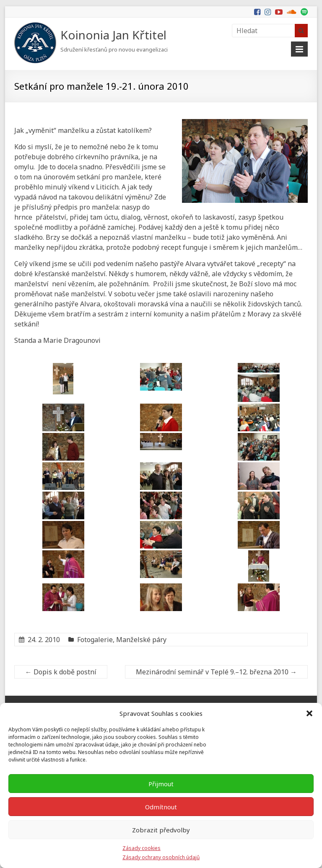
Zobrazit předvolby (161, 830)
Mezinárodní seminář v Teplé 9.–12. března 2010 (216, 672)
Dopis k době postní (61, 672)
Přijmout (161, 784)
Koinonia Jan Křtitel (113, 35)
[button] (309, 713)
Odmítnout (161, 807)
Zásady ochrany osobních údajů (161, 857)
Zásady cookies (142, 848)
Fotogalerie (95, 640)
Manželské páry (141, 640)
